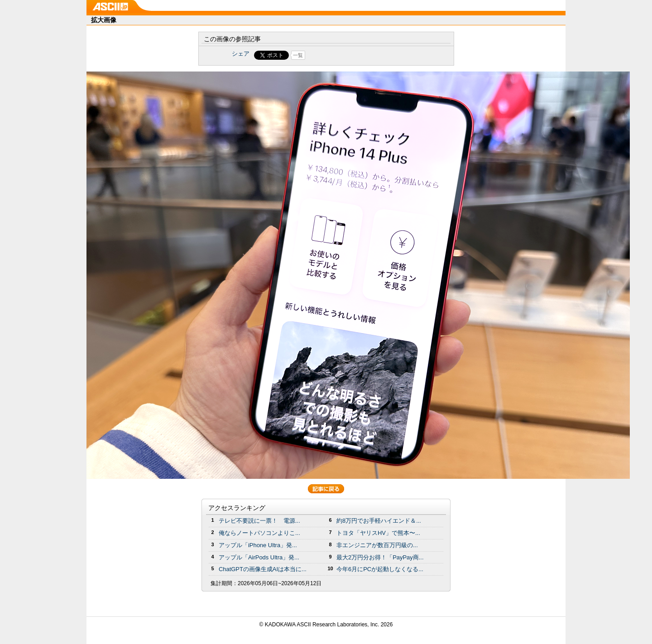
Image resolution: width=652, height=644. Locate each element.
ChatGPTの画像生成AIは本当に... (263, 569)
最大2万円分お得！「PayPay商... (380, 557)
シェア (241, 54)
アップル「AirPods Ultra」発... (259, 557)
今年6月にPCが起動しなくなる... (380, 569)
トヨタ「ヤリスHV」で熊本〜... (378, 533)
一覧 (298, 55)
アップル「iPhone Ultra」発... (258, 545)
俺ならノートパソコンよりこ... (259, 533)
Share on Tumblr (360, 55)
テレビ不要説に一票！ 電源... (259, 521)
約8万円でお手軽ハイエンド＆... (379, 521)
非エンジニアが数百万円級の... (377, 545)
